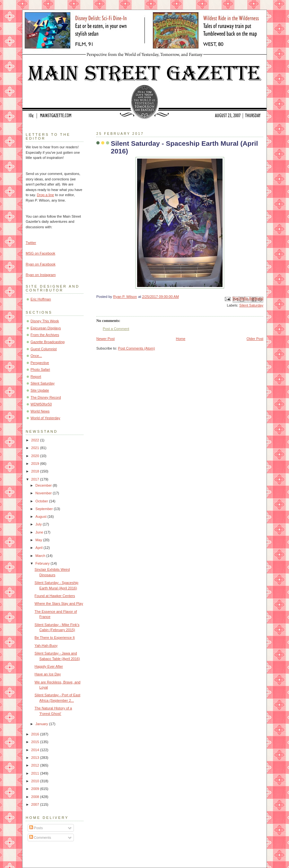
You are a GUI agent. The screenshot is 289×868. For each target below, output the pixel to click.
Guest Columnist (44, 349)
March (41, 556)
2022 (36, 440)
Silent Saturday (251, 305)
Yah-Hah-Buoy (46, 646)
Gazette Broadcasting (48, 342)
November (44, 493)
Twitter (31, 243)
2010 (36, 781)
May (39, 540)
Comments (40, 838)
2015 (36, 742)
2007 (36, 804)
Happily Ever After (49, 666)
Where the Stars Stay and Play (59, 603)
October (42, 501)
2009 (36, 789)
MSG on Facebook (40, 253)
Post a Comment (116, 329)
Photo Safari (40, 369)
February (43, 563)
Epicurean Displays (46, 328)
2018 (36, 471)
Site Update (40, 390)
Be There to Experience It (55, 638)
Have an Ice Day (48, 674)
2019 (36, 464)
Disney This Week (45, 321)
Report (36, 377)
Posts (36, 828)
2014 (36, 750)
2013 (36, 758)
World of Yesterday (45, 418)
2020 (36, 456)
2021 (36, 448)
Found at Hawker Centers (55, 596)
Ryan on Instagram (41, 275)
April (39, 548)
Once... (36, 356)
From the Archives (45, 335)
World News (40, 411)
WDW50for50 (41, 404)
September (44, 509)
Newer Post (105, 339)
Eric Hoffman (41, 299)
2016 (36, 734)
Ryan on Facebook (41, 264)
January (42, 724)
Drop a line (45, 195)
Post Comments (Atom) (137, 348)
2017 (36, 479)
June (40, 532)
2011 (36, 773)
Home (181, 339)
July (39, 524)
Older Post (255, 339)
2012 (36, 765)
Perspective (40, 363)
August (41, 516)
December (44, 485)
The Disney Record (46, 397)
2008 (36, 797)
